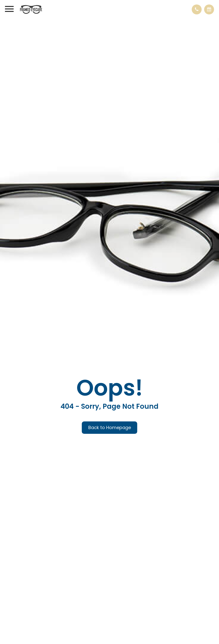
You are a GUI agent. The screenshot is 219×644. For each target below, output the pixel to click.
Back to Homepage (110, 427)
